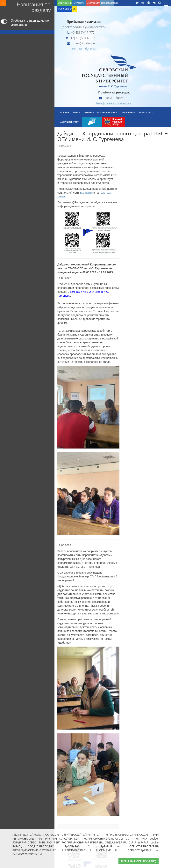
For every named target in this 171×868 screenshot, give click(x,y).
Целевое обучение (84, 49)
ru (166, 3)
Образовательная (69, 112)
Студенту (79, 3)
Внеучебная (145, 112)
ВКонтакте (86, 193)
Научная (89, 112)
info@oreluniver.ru (114, 98)
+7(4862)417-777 (81, 33)
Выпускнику (93, 3)
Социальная (127, 112)
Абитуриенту (65, 3)
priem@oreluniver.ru (84, 43)
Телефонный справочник (114, 103)
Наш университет (70, 122)
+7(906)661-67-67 (81, 38)
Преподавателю (108, 3)
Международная (107, 112)
